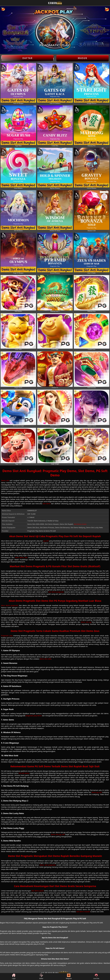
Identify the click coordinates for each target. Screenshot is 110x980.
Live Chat (96, 976)
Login (14, 976)
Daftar (27, 58)
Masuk (83, 58)
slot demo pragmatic (56, 592)
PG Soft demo (24, 773)
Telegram (69, 976)
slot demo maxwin (83, 912)
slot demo (47, 504)
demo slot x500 (46, 659)
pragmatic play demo (34, 716)
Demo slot (5, 481)
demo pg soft (97, 792)
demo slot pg (86, 622)
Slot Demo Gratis (80, 524)
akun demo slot (21, 557)
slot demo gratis (38, 891)
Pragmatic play (7, 636)
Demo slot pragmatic (48, 865)
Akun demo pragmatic (10, 605)
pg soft (46, 541)
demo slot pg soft (58, 834)
